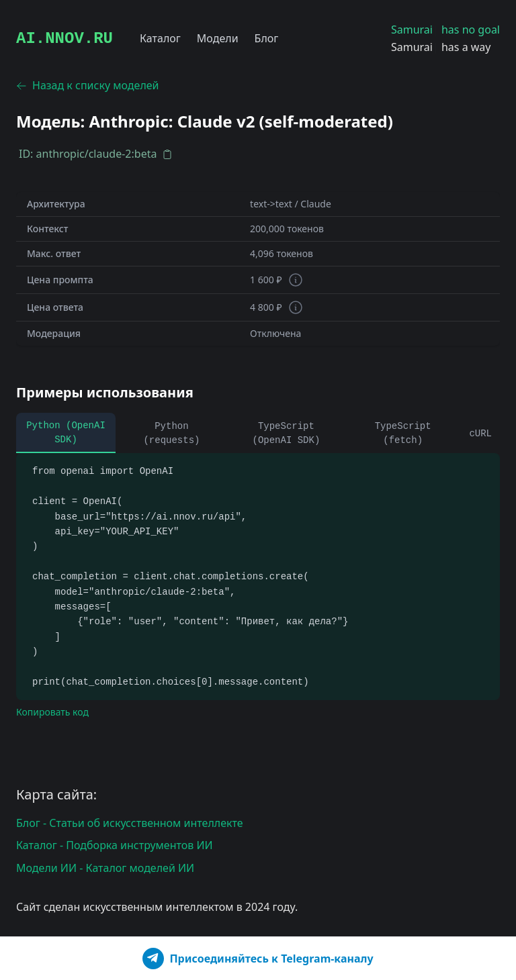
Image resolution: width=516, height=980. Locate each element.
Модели (218, 38)
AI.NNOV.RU (64, 39)
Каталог (160, 38)
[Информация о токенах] (296, 280)
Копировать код (52, 712)
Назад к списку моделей (88, 85)
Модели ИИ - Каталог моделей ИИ (105, 868)
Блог (267, 38)
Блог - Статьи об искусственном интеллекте (130, 823)
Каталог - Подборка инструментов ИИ (115, 845)
